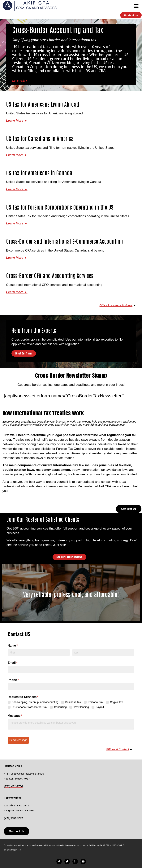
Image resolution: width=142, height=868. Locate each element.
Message (21, 716)
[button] (136, 6)
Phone (19, 680)
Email (19, 663)
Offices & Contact (117, 749)
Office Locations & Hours (116, 305)
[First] (39, 653)
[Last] (103, 653)
